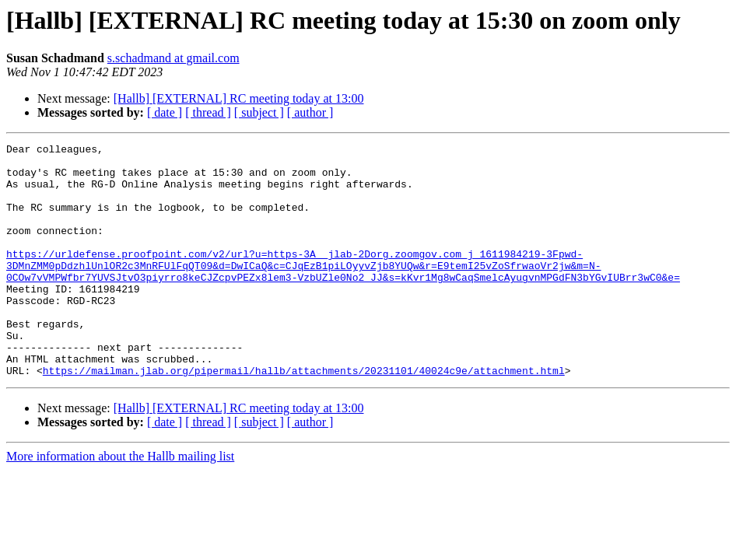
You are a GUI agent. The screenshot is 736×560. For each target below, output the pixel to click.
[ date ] (165, 112)
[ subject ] (259, 112)
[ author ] (310, 112)
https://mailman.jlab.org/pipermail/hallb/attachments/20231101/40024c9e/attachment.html (304, 417)
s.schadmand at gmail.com (173, 58)
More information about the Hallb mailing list (120, 503)
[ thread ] (208, 112)
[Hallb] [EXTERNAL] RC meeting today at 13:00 (239, 98)
